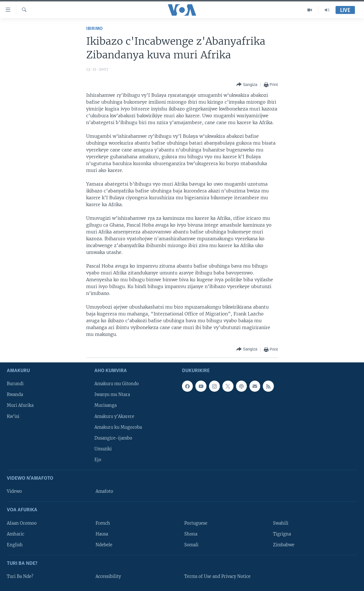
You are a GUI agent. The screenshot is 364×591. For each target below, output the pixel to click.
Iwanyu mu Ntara (112, 395)
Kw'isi (13, 416)
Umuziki (103, 449)
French (103, 523)
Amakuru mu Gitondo (117, 384)
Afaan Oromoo (22, 523)
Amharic (15, 534)
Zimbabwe (284, 545)
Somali (191, 545)
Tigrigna (282, 534)
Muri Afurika (20, 405)
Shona (191, 534)
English (15, 545)
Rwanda (15, 395)
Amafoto (104, 491)
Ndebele (104, 545)
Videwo (14, 491)
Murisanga (106, 405)
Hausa (102, 534)
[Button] (247, 85)
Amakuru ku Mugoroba (118, 427)
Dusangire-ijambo (113, 438)
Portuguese (196, 523)
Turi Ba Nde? (20, 576)
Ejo (98, 460)
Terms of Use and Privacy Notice (217, 576)
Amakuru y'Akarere (114, 416)
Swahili (281, 523)
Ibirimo (94, 29)
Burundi (15, 384)
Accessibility (108, 576)
